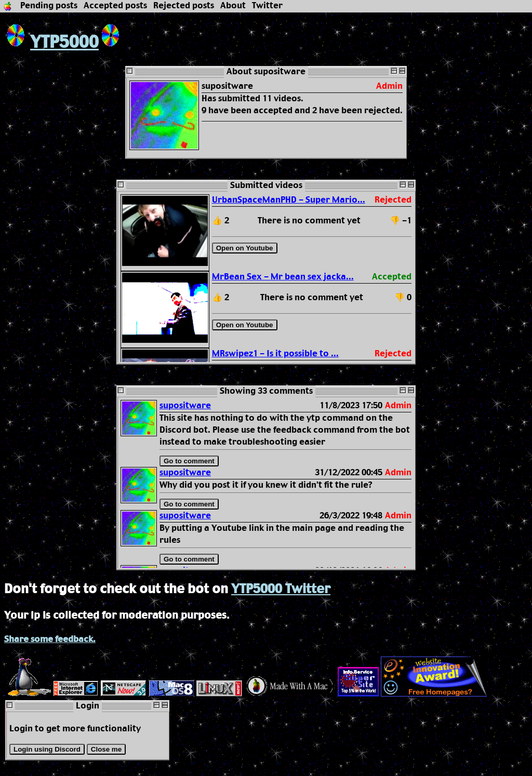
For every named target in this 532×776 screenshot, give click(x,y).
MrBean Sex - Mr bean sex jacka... (283, 277)
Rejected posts (184, 6)
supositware (185, 406)
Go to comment (189, 461)
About (233, 6)
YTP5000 (51, 43)
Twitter (267, 6)
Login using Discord (47, 749)
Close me (106, 749)
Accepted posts (115, 6)
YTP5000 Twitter (281, 590)
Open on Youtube (245, 248)
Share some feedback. (50, 640)
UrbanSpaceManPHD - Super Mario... (289, 200)
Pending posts (49, 6)
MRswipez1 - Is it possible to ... (275, 354)
